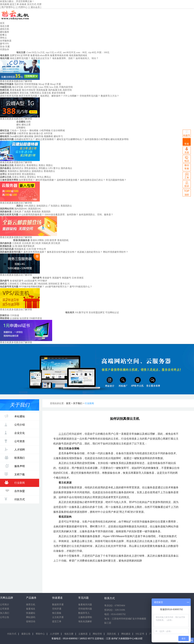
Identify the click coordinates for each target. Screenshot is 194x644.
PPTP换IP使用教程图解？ (32, 287)
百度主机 (46, 93)
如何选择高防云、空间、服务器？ (96, 215)
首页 (2, 23)
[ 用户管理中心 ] (8, 7)
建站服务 (5, 32)
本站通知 (15, 416)
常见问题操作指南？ (116, 180)
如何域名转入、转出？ (87, 58)
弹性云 (3, 38)
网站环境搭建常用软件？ (116, 252)
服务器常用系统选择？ (35, 252)
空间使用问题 (85, 609)
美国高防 (46, 212)
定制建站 (21, 128)
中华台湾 (41, 249)
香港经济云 (20, 165)
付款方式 (15, 499)
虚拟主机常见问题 (9, 96)
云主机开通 (58, 617)
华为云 (40, 177)
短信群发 (24, 318)
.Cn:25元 (41, 52)
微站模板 (34, 131)
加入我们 (5, 613)
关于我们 (78, 403)
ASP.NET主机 (31, 87)
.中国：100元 (103, 52)
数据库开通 (58, 605)
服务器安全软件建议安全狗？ (62, 252)
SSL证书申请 (23, 55)
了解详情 (27, 81)
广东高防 (26, 212)
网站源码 (31, 617)
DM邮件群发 (36, 318)
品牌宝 (13, 55)
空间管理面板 (31, 84)
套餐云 (3, 35)
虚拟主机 (5, 29)
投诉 (187, 184)
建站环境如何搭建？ (46, 180)
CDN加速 (15, 315)
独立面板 (57, 613)
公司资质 (15, 441)
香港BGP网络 (37, 240)
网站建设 (126, 634)
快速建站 (31, 613)
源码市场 (39, 136)
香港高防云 (49, 171)
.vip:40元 (92, 52)
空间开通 (57, 609)
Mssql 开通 (55, 84)
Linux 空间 (43, 87)
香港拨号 (47, 278)
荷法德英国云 (29, 174)
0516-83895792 (118, 614)
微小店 (40, 133)
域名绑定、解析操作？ (52, 96)
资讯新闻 (5, 4)
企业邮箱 (14, 318)
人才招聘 (15, 449)
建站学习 (58, 136)
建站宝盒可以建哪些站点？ (70, 139)
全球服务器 (6, 41)
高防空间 (67, 90)
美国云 (42, 165)
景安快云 (32, 177)
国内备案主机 (55, 90)
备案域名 (35, 55)
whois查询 (44, 55)
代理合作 (5, 50)
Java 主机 (54, 87)
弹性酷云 (43, 168)
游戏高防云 (37, 171)
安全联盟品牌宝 (97, 312)
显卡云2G (65, 284)
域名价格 (64, 55)
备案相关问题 (85, 605)
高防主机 (112, 634)
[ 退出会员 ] (35, 7)
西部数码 (14, 93)
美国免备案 (42, 90)
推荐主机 (31, 605)
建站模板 (29, 136)
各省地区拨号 (17, 281)
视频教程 (48, 136)
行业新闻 (15, 482)
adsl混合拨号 (31, 281)
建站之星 (26, 125)
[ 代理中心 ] (23, 7)
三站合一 (14, 131)
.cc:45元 (58, 52)
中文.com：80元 (79, 52)
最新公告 (26, 634)
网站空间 (97, 634)
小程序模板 (45, 131)
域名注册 (5, 26)
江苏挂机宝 (13, 284)
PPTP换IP (42, 281)
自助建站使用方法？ (25, 139)
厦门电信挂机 (41, 284)
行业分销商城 (58, 131)
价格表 (23, 4)
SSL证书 (140, 634)
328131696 (120, 610)
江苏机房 (17, 212)
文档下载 (15, 474)
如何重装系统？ (27, 180)
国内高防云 (25, 171)
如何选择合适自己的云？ (93, 180)
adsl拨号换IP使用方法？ (57, 287)
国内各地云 (67, 168)
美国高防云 (13, 171)
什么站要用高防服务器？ (31, 215)
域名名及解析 (85, 621)
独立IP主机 (18, 87)
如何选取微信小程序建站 (97, 139)
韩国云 (49, 165)
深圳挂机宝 (54, 284)
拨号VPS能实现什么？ (81, 287)
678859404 (120, 606)
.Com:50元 (31, 52)
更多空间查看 (59, 93)
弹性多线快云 (31, 168)
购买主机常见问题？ (29, 96)
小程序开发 (22, 133)
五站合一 (24, 131)
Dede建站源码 (17, 136)
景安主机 (24, 93)
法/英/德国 (18, 246)
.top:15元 (50, 52)
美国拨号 (57, 278)
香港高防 (36, 212)
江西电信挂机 (26, 284)
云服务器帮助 (85, 617)
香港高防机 (63, 240)
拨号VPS (4, 44)
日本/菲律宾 (78, 278)
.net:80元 (67, 52)
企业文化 (15, 433)
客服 (187, 142)
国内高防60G (21, 209)
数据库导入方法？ (110, 96)
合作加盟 (15, 491)
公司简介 (5, 605)
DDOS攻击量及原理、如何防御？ (61, 215)
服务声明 (15, 466)
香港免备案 (15, 90)
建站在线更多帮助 (119, 139)
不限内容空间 (66, 87)
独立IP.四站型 (29, 90)
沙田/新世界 (51, 240)
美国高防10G (35, 209)
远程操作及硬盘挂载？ (68, 180)
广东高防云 (54, 206)
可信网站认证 (112, 312)
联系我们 (15, 458)
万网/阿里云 (35, 93)
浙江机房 (36, 243)
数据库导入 (84, 613)
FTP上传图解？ (71, 96)
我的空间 (19, 84)
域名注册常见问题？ (20, 58)
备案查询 (55, 55)
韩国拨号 (67, 278)
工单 (187, 175)
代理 (39, 4)
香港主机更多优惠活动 (11, 81)
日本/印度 (32, 249)
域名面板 (74, 55)
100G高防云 (30, 206)
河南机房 (46, 243)
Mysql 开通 (44, 84)
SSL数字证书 (82, 312)
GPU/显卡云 (54, 168)
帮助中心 (40, 634)
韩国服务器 (20, 249)
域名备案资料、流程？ (64, 58)
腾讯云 (48, 177)
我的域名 (83, 55)
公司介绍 (15, 425)
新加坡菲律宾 (14, 174)
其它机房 (56, 243)
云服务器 (83, 634)
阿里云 (23, 177)
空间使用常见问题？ (90, 96)
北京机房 (26, 243)
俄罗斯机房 (29, 246)
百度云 (15, 177)
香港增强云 (32, 165)
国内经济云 (18, 168)
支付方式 (32, 4)
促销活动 (31, 621)
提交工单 (14, 4)
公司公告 (5, 617)
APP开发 (48, 133)
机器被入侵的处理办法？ (90, 252)
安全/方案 (5, 47)
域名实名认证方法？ (41, 58)
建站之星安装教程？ (46, 139)
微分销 (32, 133)
